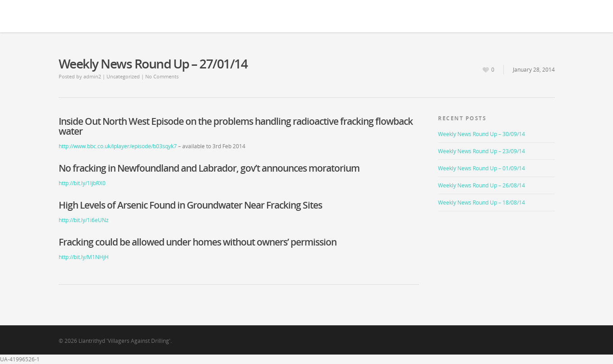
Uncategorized (123, 76)
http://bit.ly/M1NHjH (84, 257)
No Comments (162, 76)
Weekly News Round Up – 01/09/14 (482, 168)
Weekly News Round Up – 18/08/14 (482, 202)
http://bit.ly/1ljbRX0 (82, 183)
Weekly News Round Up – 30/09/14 (482, 134)
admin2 (92, 76)
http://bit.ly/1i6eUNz (84, 220)
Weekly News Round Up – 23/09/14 (482, 151)
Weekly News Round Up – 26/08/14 (482, 185)
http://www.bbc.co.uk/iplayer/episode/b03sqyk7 (118, 146)
